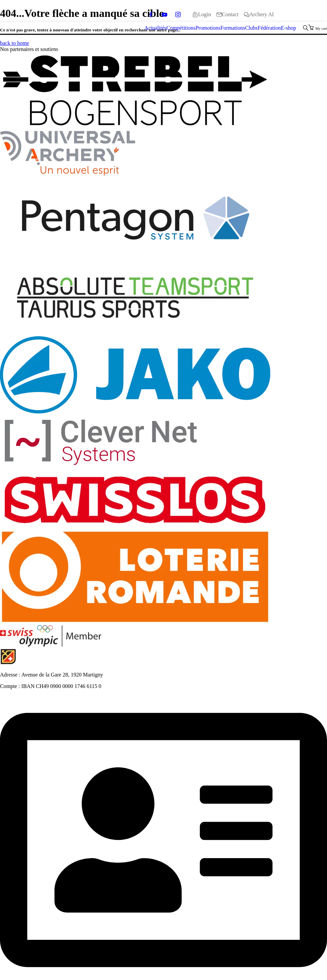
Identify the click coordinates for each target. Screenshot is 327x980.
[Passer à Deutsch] (288, 15)
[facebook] (151, 15)
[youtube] (165, 15)
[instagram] (178, 15)
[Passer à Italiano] (311, 15)
